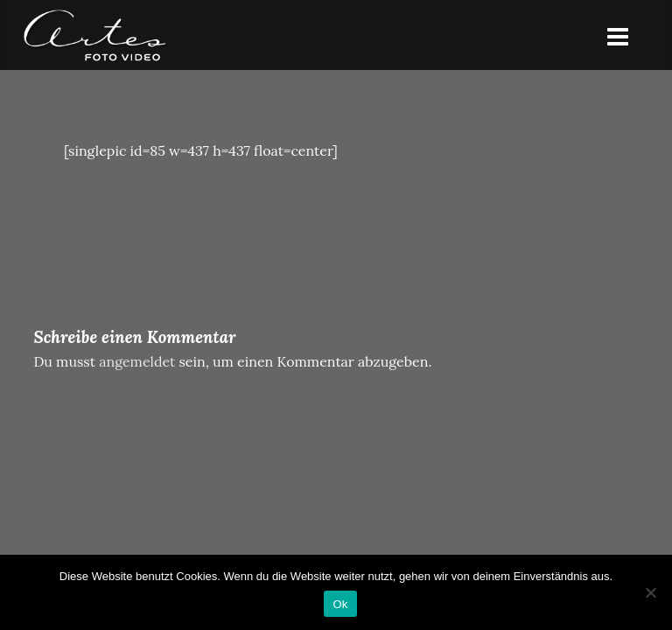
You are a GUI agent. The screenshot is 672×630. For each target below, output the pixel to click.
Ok (340, 604)
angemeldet (137, 361)
